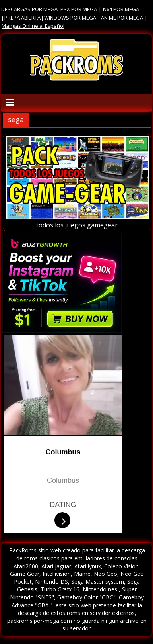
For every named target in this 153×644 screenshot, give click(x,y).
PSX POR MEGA (79, 9)
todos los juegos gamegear (77, 225)
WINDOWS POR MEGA (70, 18)
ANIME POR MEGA (122, 18)
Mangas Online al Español (33, 26)
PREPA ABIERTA (22, 18)
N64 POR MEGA (121, 9)
